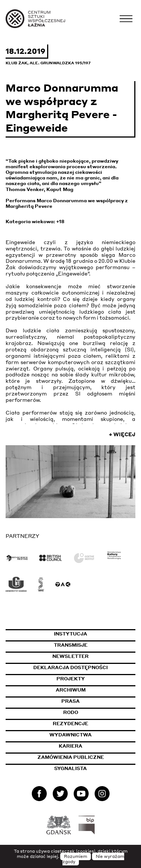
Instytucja (70, 634)
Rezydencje (70, 724)
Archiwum (71, 690)
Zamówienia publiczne (87, 757)
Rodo (71, 712)
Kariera (70, 746)
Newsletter (70, 656)
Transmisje (95, 645)
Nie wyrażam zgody (94, 859)
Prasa (70, 701)
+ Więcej (122, 434)
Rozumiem (76, 856)
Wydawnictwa (70, 735)
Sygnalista (70, 768)
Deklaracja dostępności (70, 667)
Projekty (71, 679)
